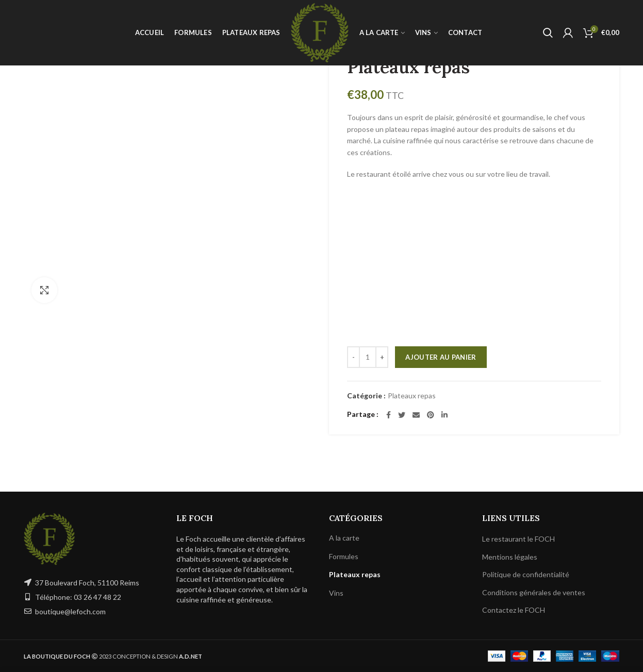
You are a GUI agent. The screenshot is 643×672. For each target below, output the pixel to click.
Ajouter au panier (441, 357)
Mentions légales (510, 557)
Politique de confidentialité (526, 574)
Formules (344, 556)
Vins (336, 593)
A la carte (344, 538)
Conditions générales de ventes (534, 592)
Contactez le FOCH (514, 610)
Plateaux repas (412, 396)
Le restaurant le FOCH (518, 539)
